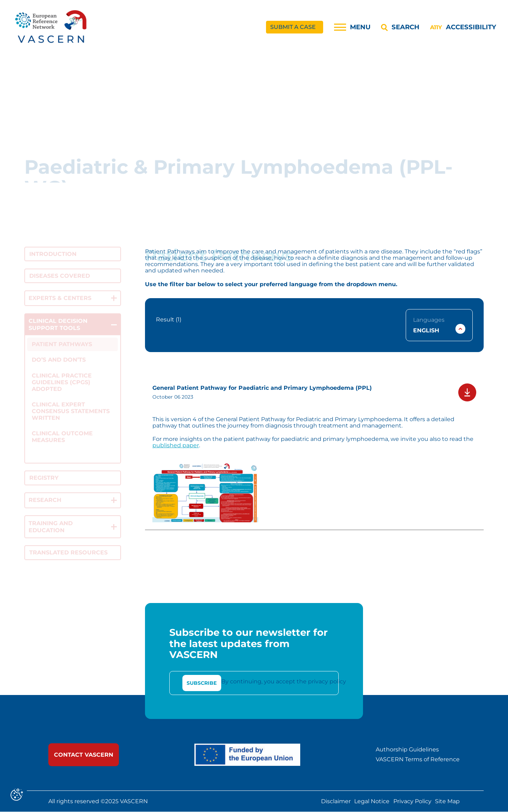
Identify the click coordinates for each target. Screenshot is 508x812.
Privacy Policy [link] (412, 801)
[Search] (400, 27)
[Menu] (352, 27)
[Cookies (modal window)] (17, 795)
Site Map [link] (447, 801)
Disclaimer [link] (336, 801)
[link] (52, 27)
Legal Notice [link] (372, 801)
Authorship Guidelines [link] (407, 750)
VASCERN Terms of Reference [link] (418, 760)
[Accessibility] (463, 27)
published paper (176, 445)
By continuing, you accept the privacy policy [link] (284, 682)
